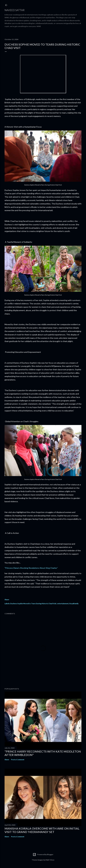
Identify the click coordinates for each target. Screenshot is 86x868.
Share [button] (7, 600)
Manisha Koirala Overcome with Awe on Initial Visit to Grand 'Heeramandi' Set (42, 830)
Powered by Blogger (43, 855)
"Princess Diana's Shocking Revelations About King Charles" (31, 568)
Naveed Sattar (15, 10)
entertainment (63, 604)
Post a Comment (18, 760)
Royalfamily (74, 604)
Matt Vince (50, 860)
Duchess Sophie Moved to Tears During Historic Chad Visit (33, 604)
